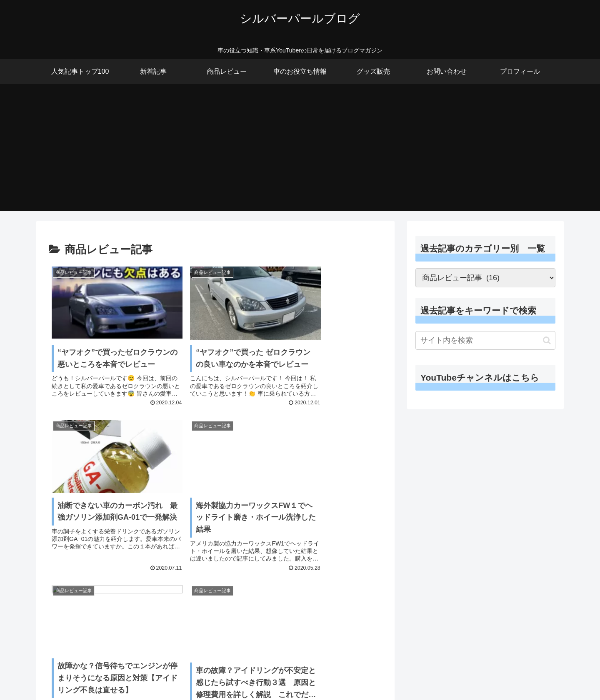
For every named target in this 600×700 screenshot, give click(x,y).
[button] (547, 340)
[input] (485, 340)
